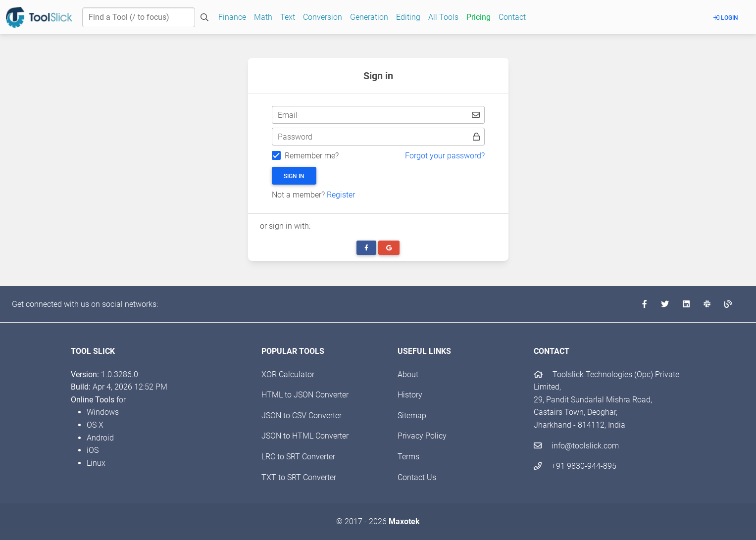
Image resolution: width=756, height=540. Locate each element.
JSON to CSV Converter (302, 416)
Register (341, 195)
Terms (408, 457)
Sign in (294, 176)
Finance (232, 17)
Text (288, 17)
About (408, 374)
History (410, 395)
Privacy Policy (422, 436)
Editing (408, 17)
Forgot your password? (445, 156)
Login (726, 18)
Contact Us (417, 477)
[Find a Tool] (139, 17)
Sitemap (412, 416)
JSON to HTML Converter (305, 436)
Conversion (323, 17)
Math (263, 17)
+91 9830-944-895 (575, 466)
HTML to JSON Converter (305, 395)
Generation (369, 17)
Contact (512, 17)
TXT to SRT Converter (299, 477)
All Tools (443, 17)
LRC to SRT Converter (298, 457)
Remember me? (312, 156)
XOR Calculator (288, 374)
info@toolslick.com (576, 446)
